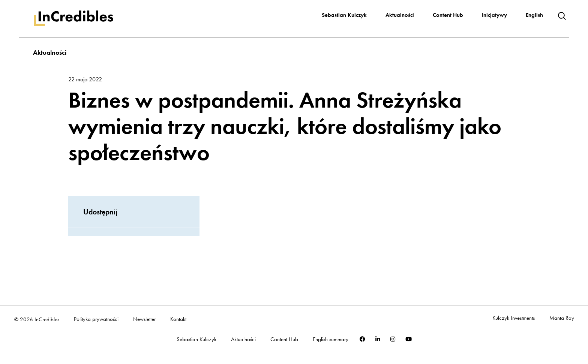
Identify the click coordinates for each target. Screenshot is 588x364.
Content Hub (448, 15)
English (534, 15)
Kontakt (178, 319)
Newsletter (144, 319)
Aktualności (400, 15)
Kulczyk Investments (514, 318)
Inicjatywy (494, 15)
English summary (331, 339)
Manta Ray (562, 318)
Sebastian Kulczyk (344, 15)
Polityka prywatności (96, 319)
